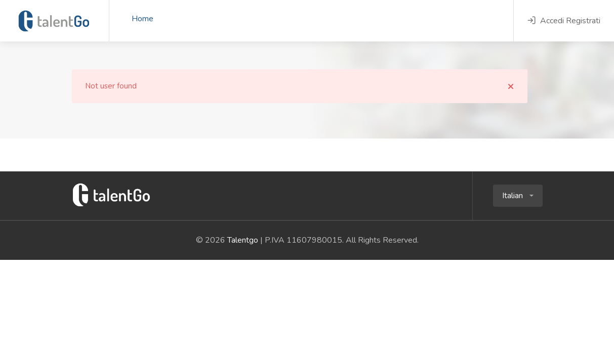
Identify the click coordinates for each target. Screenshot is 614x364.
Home (142, 19)
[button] (518, 196)
